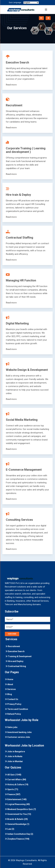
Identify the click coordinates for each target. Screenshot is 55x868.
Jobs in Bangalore (15, 752)
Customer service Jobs (17, 737)
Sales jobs (11, 727)
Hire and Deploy (14, 661)
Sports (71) (12, 789)
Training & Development (18, 656)
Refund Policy (13, 714)
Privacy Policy (13, 704)
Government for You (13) (18, 814)
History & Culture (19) (17, 784)
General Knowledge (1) (17, 824)
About (9, 684)
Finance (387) (13, 794)
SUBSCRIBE (12, 634)
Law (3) (10, 829)
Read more (11, 85)
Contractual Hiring (16, 666)
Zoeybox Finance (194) (17, 839)
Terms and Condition (16, 709)
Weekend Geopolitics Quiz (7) (20, 809)
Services (10, 689)
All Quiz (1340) (13, 775)
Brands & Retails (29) (16, 819)
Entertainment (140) (16, 799)
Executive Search (15, 651)
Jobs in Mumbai (14, 761)
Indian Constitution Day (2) (19, 834)
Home (9, 679)
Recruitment (13, 646)
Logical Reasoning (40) (17, 804)
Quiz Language (15, 3)
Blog (8, 694)
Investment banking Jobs (18, 732)
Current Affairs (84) (15, 779)
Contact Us (12, 699)
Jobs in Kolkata (14, 756)
